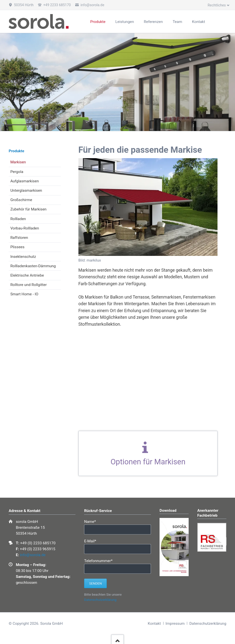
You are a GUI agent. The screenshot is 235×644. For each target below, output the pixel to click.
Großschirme (21, 200)
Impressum (175, 624)
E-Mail (93, 541)
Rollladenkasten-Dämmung (33, 266)
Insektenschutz (23, 257)
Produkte (16, 151)
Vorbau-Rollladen (25, 228)
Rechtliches (217, 5)
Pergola (17, 172)
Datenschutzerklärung (100, 600)
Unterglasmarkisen (26, 190)
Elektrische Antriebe (27, 275)
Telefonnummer (98, 560)
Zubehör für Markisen (28, 209)
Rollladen (18, 219)
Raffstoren (19, 238)
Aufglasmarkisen (25, 181)
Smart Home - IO (24, 294)
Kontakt (154, 624)
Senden (95, 583)
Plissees (17, 247)
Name (93, 521)
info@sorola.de (33, 555)
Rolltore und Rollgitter (29, 285)
